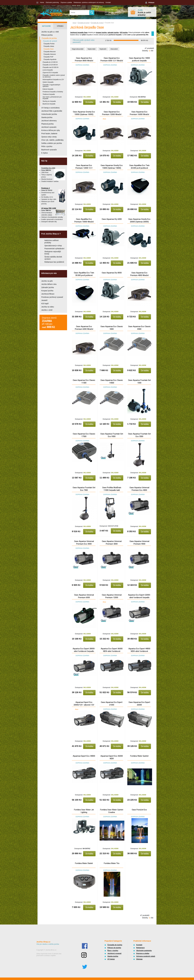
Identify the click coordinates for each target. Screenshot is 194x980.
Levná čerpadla (48, 70)
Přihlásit (151, 3)
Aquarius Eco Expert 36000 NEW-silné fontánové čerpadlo (112, 651)
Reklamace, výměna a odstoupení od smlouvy (89, 2)
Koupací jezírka (47, 291)
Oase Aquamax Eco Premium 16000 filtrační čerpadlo (139, 114)
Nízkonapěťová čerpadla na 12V (53, 80)
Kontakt (108, 2)
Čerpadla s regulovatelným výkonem (51, 86)
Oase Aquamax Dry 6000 (112, 219)
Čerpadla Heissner (50, 54)
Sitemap (139, 959)
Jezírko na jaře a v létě (50, 32)
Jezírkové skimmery (49, 121)
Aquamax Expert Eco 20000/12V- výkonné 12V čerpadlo (84, 705)
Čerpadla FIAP (48, 57)
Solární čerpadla (48, 82)
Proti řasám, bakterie (49, 134)
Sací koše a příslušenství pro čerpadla (52, 98)
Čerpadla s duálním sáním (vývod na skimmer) (54, 76)
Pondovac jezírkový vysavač (52, 297)
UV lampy (111, 959)
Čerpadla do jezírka (84, 23)
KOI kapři (45, 304)
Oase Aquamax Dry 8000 (112, 273)
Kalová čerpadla (48, 89)
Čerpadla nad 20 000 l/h (50, 67)
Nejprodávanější (78, 49)
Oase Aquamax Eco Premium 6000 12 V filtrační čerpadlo (112, 61)
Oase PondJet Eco (139, 810)
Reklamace (140, 948)
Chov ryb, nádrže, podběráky (52, 140)
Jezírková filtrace (48, 294)
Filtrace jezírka (47, 35)
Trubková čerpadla (49, 94)
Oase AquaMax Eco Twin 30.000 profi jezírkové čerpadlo (84, 275)
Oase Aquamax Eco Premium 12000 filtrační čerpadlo (112, 114)
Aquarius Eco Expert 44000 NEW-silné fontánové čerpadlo (139, 651)
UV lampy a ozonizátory (50, 108)
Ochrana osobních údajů (146, 956)
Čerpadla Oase (49, 49)
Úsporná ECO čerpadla (50, 73)
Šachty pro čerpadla (49, 101)
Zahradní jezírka (48, 287)
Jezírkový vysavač (114, 953)
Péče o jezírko (47, 146)
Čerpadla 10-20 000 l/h (50, 65)
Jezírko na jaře (47, 281)
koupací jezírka (101, 33)
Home (42, 2)
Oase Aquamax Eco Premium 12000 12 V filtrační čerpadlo (84, 168)
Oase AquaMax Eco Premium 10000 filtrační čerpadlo (84, 222)
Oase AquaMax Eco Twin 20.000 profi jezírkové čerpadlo (139, 168)
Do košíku (89, 102)
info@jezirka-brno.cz (112, 14)
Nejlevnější (92, 49)
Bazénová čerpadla (49, 104)
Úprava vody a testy (49, 137)
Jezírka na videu (48, 307)
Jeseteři (44, 300)
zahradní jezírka (113, 33)
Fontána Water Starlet (84, 863)
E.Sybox (45, 153)
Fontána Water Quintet (139, 756)
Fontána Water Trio (112, 863)
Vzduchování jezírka (49, 114)
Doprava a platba (66, 2)
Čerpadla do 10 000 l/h (50, 62)
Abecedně (114, 49)
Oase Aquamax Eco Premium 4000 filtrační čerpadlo (139, 275)
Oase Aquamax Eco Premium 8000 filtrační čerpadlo (84, 61)
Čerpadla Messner (50, 52)
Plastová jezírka (47, 124)
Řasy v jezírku (113, 951)
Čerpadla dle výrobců (97, 23)
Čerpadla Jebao (49, 46)
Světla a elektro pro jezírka (52, 143)
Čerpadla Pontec (49, 44)
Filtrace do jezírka (114, 948)
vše (152, 51)
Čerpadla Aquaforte (50, 59)
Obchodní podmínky (53, 2)
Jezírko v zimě (47, 310)
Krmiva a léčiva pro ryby (51, 130)
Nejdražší (103, 49)
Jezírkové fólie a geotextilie (52, 111)
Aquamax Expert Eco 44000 (84, 756)
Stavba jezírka (47, 117)
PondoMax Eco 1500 (48, 168)
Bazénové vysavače (49, 150)
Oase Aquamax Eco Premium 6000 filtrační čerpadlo (84, 329)
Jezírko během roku (49, 284)
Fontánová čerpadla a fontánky (53, 92)
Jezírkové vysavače (49, 127)
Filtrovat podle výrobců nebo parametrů (84, 41)
